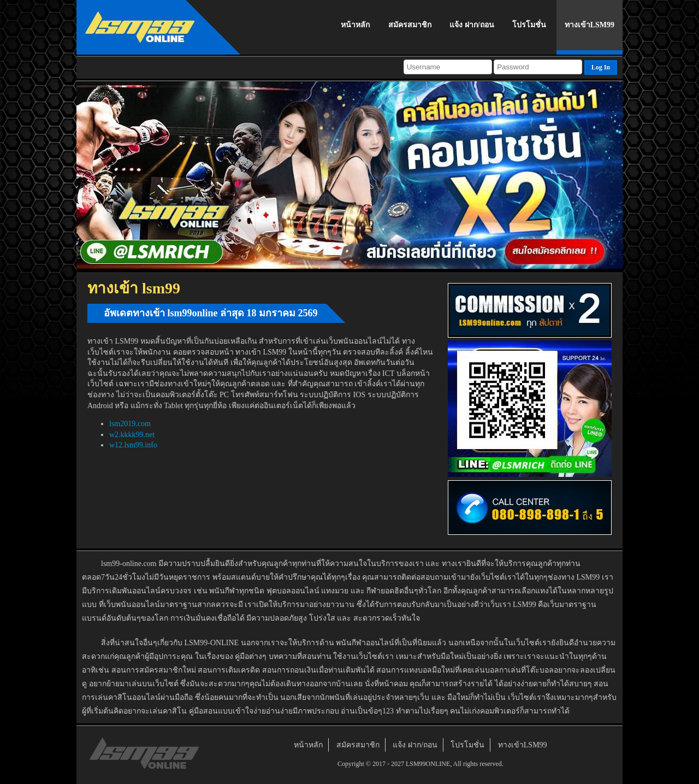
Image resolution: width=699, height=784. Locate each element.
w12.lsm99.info (133, 445)
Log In (601, 67)
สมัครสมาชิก (410, 25)
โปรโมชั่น (529, 25)
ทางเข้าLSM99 (590, 25)
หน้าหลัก (355, 25)
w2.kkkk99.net (132, 435)
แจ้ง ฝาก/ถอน (472, 25)
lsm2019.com (130, 424)
